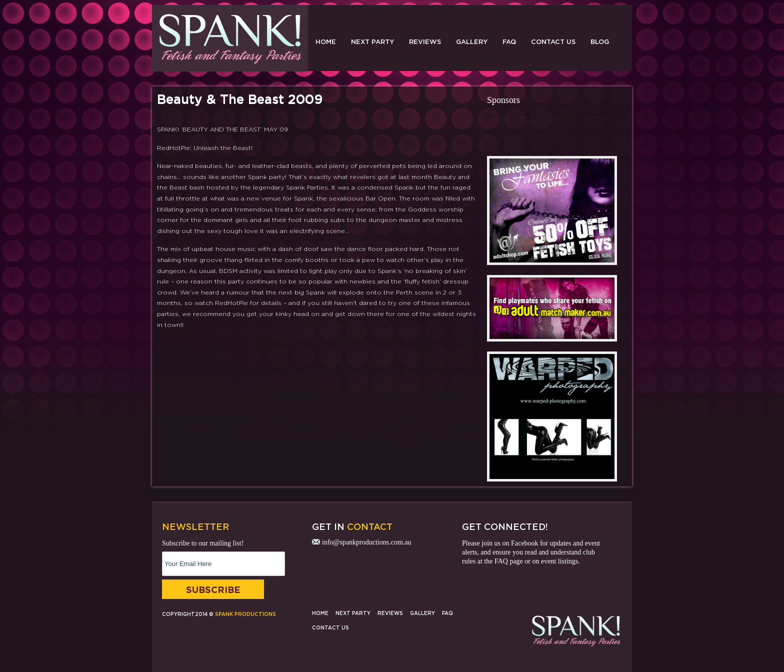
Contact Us (553, 41)
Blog (600, 41)
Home (326, 41)
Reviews (425, 41)
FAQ (509, 41)
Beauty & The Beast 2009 (240, 99)
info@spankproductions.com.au (367, 542)
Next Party (372, 41)
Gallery (472, 41)
